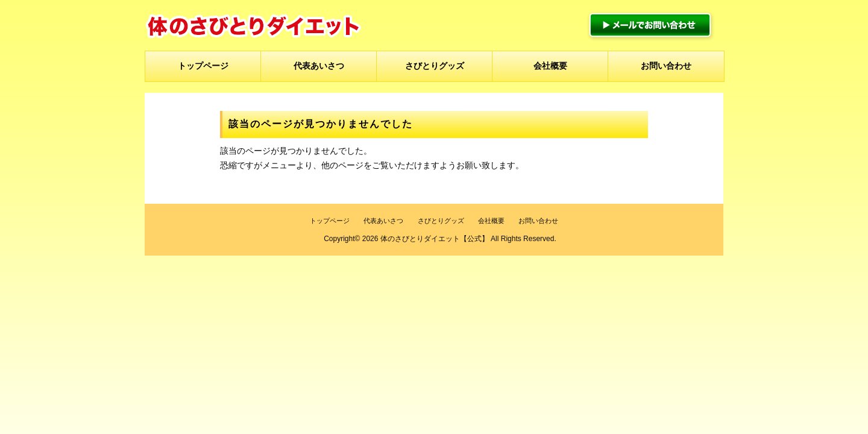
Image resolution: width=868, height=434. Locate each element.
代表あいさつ (319, 66)
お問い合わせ (666, 66)
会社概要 (550, 66)
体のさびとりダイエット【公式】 (435, 239)
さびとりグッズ (435, 66)
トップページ (203, 66)
